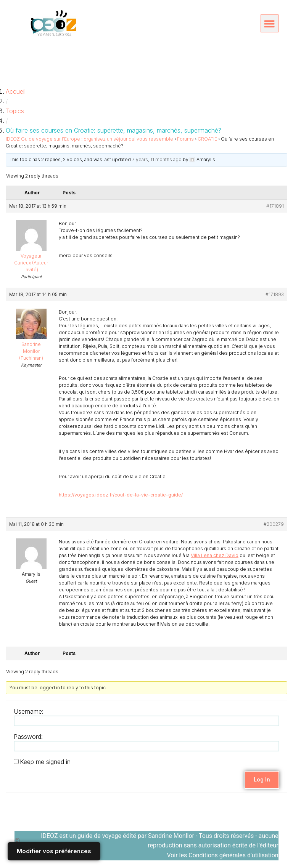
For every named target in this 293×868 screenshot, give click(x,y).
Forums (185, 139)
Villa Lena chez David (215, 555)
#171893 (275, 294)
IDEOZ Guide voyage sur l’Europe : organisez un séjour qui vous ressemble (89, 139)
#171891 (275, 206)
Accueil (16, 91)
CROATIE (207, 139)
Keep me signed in (45, 762)
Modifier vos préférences (54, 851)
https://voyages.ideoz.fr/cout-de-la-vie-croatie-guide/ (121, 495)
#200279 (274, 524)
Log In (262, 779)
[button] (270, 23)
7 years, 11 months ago (157, 159)
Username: (29, 711)
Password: (28, 737)
